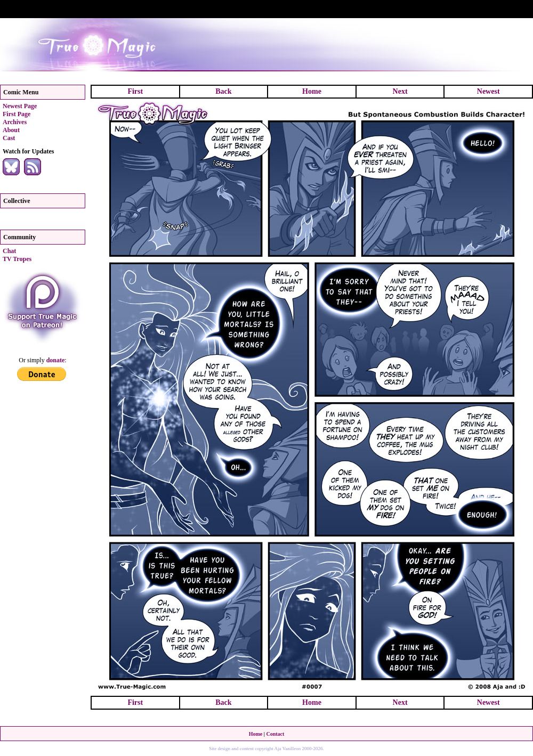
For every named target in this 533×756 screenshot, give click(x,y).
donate (56, 360)
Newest (488, 91)
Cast (9, 138)
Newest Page (20, 106)
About (11, 130)
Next (400, 91)
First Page (17, 114)
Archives (15, 122)
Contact (275, 734)
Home (312, 91)
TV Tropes (17, 259)
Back (223, 91)
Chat (9, 251)
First (135, 91)
